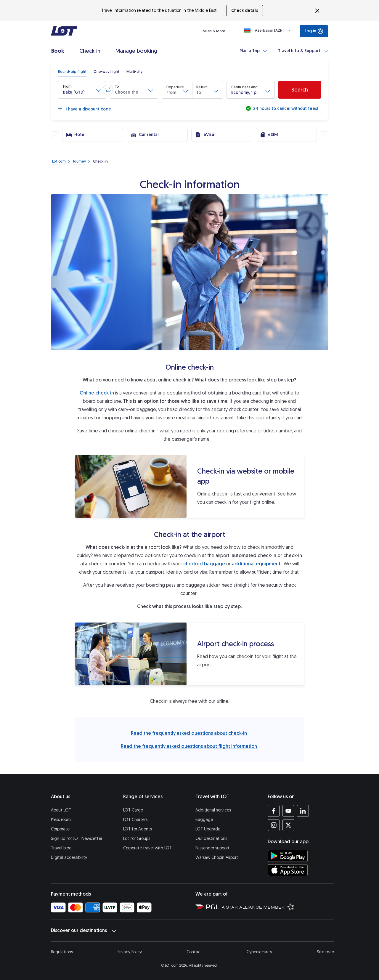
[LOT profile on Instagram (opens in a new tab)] (274, 825)
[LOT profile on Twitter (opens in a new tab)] (288, 825)
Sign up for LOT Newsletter (77, 839)
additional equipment (256, 564)
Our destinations (211, 839)
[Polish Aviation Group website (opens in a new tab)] (207, 907)
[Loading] (269, 31)
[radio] (72, 72)
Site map (325, 952)
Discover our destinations (84, 931)
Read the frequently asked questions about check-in (189, 733)
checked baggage (204, 564)
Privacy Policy (130, 952)
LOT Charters (135, 820)
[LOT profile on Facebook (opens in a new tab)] (274, 811)
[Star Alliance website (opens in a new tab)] (258, 907)
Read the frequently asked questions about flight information (189, 746)
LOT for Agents (138, 829)
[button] (82, 90)
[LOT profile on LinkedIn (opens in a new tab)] (303, 811)
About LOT (61, 810)
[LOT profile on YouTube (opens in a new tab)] (288, 811)
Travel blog (61, 848)
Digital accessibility (69, 858)
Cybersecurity (259, 952)
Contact (194, 952)
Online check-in (97, 393)
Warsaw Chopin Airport (217, 858)
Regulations (62, 952)
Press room (61, 820)
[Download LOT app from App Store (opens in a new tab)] (288, 870)
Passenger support (212, 848)
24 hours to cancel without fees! (285, 109)
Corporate (60, 829)
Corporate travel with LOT (147, 848)
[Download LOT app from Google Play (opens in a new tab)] (288, 856)
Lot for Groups (137, 839)
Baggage (204, 820)
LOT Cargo (133, 810)
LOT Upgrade (208, 829)
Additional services (213, 810)
